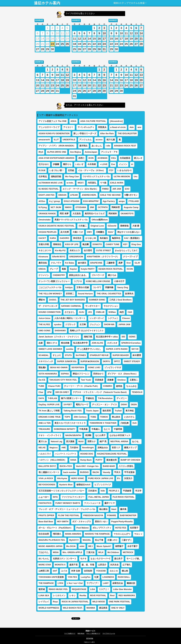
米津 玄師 (76, 571)
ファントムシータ (92, 503)
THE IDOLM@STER (127, 134)
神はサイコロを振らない (129, 232)
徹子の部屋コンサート (71, 398)
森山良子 (118, 559)
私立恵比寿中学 (80, 343)
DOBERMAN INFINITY (65, 429)
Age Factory (109, 201)
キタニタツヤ (45, 251)
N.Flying (43, 207)
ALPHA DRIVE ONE (57, 152)
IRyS (41, 152)
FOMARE (112, 515)
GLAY (137, 263)
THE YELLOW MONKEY (50, 294)
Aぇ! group (55, 201)
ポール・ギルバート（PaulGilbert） (56, 528)
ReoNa (83, 596)
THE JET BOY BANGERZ (73, 300)
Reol (112, 596)
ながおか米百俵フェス (120, 435)
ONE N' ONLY (118, 608)
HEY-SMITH (63, 522)
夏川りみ (43, 441)
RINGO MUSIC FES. (58, 589)
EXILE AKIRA (117, 183)
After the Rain (107, 134)
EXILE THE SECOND (111, 195)
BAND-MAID (109, 466)
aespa (122, 201)
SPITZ (117, 361)
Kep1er (73, 269)
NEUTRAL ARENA (119, 441)
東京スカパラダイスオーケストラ (70, 423)
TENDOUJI (137, 392)
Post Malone (83, 528)
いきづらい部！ (57, 170)
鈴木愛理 (137, 355)
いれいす (79, 164)
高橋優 (110, 380)
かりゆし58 (91, 238)
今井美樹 (92, 164)
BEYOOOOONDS (47, 485)
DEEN (134, 405)
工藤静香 (110, 263)
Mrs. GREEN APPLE (72, 552)
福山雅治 (103, 509)
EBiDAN (62, 195)
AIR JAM (117, 189)
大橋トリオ (78, 232)
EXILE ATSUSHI (72, 201)
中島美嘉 (83, 429)
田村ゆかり (98, 374)
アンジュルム (85, 140)
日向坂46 (92, 491)
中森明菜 (118, 429)
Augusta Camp (131, 207)
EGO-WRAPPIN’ (91, 201)
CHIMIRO (108, 386)
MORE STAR (45, 565)
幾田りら (67, 164)
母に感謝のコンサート (49, 472)
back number (70, 472)
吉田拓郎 (88, 571)
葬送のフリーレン (81, 374)
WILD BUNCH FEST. (73, 608)
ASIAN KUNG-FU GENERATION (54, 134)
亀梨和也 (116, 238)
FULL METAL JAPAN (99, 497)
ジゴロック (70, 324)
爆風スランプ (130, 448)
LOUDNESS (108, 577)
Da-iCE (42, 380)
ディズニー (122, 398)
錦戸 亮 (103, 441)
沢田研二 (70, 294)
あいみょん (97, 146)
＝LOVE (103, 164)
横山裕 (125, 571)
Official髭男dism (100, 220)
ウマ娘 (103, 183)
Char (41, 392)
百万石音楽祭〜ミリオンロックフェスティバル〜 (61, 491)
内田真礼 (92, 183)
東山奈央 (116, 417)
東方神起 (130, 411)
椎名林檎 (65, 343)
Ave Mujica (75, 152)
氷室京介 (128, 478)
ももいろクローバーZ (100, 559)
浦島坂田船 (56, 177)
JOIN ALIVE (97, 343)
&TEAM (74, 195)
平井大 (117, 472)
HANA (73, 460)
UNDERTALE (69, 140)
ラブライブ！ (93, 583)
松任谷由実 (44, 534)
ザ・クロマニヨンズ (48, 306)
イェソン (123, 164)
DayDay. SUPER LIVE (49, 405)
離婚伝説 (131, 583)
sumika (70, 349)
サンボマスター (92, 306)
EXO (127, 189)
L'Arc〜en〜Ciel (75, 583)
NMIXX (68, 207)
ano (139, 127)
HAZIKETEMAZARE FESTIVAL (112, 454)
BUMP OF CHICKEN (130, 460)
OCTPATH (103, 207)
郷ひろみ (112, 275)
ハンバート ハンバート (66, 454)
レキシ (72, 596)
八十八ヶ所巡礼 (126, 466)
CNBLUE (100, 312)
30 (52, 49)
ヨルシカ (114, 571)
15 (94, 39)
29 (48, 49)
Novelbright (88, 448)
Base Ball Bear (46, 522)
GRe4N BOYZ (59, 257)
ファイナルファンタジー (73, 497)
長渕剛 (88, 435)
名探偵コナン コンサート (65, 559)
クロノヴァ (56, 263)
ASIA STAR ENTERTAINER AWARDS (56, 158)
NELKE (42, 448)
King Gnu (136, 244)
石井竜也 (43, 177)
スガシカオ (112, 343)
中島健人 (96, 429)
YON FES (72, 577)
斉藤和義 (109, 287)
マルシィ (138, 534)
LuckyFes (86, 577)
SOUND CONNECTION (50, 312)
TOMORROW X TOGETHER (103, 423)
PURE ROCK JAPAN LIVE (101, 478)
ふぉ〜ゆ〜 (44, 497)
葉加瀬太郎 (112, 460)
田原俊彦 (99, 380)
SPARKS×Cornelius (131, 343)
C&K (130, 312)
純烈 (122, 312)
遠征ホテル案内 (47, 3)
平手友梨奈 (129, 472)
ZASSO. (53, 300)
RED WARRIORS (127, 596)
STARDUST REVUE (99, 355)
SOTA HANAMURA (48, 374)
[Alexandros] (116, 121)
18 (75, 44)
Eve (113, 164)
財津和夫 (129, 294)
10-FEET (68, 405)
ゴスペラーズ (98, 275)
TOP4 (67, 417)
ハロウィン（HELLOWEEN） (52, 460)
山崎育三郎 (44, 571)
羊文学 (138, 491)
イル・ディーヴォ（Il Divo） (92, 170)
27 (38, 49)
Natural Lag (57, 441)
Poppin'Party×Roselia (122, 522)
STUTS (68, 355)
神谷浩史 (77, 238)
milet (82, 546)
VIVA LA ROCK (46, 478)
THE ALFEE (44, 324)
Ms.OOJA (71, 546)
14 (89, 39)
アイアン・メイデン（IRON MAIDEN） (57, 146)
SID (123, 337)
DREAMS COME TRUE (50, 417)
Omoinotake (45, 220)
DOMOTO (97, 244)
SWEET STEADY (132, 361)
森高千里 (74, 565)
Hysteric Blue (66, 485)
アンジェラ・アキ (109, 152)
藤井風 (123, 509)
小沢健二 (83, 226)
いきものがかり (125, 170)
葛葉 (64, 269)
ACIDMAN (102, 158)
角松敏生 (104, 238)
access (99, 140)
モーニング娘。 (134, 559)
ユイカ (64, 571)
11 (75, 39)
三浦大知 (90, 552)
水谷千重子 (133, 546)
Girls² (111, 232)
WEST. (81, 183)
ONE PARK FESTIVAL (119, 602)
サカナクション (111, 306)
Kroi (129, 263)
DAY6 (41, 398)
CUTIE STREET (104, 251)
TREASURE (44, 429)
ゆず (55, 571)
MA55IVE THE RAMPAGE (97, 534)
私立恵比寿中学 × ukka (107, 337)
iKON (91, 158)
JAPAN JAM (124, 324)
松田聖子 (134, 528)
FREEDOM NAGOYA (93, 515)
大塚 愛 (136, 226)
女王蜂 (83, 324)
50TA (55, 497)
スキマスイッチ (46, 361)
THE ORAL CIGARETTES (109, 294)
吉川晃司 (88, 251)
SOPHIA (65, 374)
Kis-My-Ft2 (60, 251)
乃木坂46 (74, 448)
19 (79, 44)
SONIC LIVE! (94, 368)
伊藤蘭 (56, 164)
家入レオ (138, 158)
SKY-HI (135, 349)
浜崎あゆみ (103, 448)
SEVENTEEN (78, 368)
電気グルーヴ (82, 405)
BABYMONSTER (128, 515)
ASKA (73, 121)
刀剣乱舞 (124, 423)
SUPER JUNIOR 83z (67, 361)
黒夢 (121, 263)
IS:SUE (42, 170)
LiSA (93, 589)
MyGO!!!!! (74, 540)
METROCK (128, 552)
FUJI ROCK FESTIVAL (124, 497)
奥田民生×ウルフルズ (95, 214)
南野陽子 (119, 546)
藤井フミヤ (110, 503)
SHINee (112, 312)
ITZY (111, 170)
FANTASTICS (45, 503)
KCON (130, 269)
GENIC (132, 337)
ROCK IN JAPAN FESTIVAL (75, 602)
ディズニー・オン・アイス (104, 405)
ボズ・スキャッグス (82, 522)
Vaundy (107, 472)
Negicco (54, 448)
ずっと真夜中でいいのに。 (90, 349)
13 (84, 39)
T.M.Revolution (105, 398)
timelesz (121, 380)
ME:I (90, 546)
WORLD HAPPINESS (49, 608)
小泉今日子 (119, 281)
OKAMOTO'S (127, 214)
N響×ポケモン (131, 195)
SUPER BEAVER (121, 355)
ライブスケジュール (109, 633)
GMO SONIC (45, 331)
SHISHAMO (60, 331)
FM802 (105, 189)
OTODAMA (81, 207)
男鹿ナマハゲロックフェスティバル (71, 220)
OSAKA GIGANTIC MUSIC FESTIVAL (57, 226)
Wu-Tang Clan (72, 177)
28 (43, 49)
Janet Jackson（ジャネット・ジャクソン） (59, 337)
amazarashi (44, 140)
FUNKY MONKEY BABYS (68, 503)
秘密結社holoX (83, 485)
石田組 (71, 170)
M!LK (101, 552)
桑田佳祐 (43, 263)
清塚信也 (57, 244)
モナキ (83, 559)
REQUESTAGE (79, 589)
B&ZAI (96, 472)
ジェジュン (95, 324)
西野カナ (92, 441)
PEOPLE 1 (114, 491)
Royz (55, 602)
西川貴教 (70, 441)
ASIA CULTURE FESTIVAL (93, 121)
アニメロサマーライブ (49, 127)
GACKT (42, 238)
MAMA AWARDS (73, 534)
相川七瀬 (111, 140)
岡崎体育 (116, 207)
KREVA (42, 269)
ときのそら (129, 417)
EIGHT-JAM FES (47, 195)
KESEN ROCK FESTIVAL (111, 269)
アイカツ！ (68, 127)
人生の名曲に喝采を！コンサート (70, 318)
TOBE (93, 417)
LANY (106, 583)
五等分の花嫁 (83, 287)
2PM (49, 392)
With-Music (81, 633)
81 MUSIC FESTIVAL (49, 189)
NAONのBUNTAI (73, 435)
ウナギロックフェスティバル (96, 177)
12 (79, 39)
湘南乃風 (88, 337)
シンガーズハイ (97, 318)
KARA (53, 238)
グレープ (54, 269)
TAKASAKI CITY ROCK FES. (63, 380)
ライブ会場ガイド (70, 633)
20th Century (80, 417)
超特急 (119, 386)
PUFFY (99, 460)
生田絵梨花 (125, 158)
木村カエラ (75, 251)
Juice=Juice (44, 318)
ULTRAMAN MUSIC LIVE (51, 183)
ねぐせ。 (136, 441)
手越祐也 (90, 398)
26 (67, 44)
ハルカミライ (45, 454)
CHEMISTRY (59, 275)
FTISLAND (134, 201)
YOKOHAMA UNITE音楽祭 (51, 577)
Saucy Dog (123, 287)
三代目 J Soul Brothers (120, 300)
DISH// (124, 405)
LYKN (60, 583)
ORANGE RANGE (47, 214)
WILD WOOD (99, 602)
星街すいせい (101, 522)
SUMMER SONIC (97, 300)
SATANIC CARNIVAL (71, 306)
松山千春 (99, 540)
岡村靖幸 (113, 214)
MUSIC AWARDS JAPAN (50, 546)
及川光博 (65, 232)
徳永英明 (107, 411)
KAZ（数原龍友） (133, 238)
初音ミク (116, 448)
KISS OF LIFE (72, 244)
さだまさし (70, 312)
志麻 (41, 343)
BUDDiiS (84, 472)
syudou (58, 324)
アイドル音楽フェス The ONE (53, 121)
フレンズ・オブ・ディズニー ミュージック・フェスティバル (67, 509)
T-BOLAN (52, 398)
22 (94, 44)
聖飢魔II (42, 368)
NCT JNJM (56, 207)
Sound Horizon (85, 294)
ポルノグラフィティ (102, 528)
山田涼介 (102, 565)
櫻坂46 (42, 300)
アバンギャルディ (86, 127)
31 (104, 49)
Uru (136, 177)
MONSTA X (60, 565)
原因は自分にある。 (78, 275)
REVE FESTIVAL (98, 596)
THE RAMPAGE (46, 583)
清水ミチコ (52, 343)
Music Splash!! (104, 546)
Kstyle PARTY (88, 269)
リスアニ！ (104, 589)
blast (114, 509)
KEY (125, 244)
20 (84, 44)
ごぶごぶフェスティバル (50, 287)
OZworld (112, 226)
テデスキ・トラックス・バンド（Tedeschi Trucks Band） (100, 392)
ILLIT (56, 140)
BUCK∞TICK (66, 466)
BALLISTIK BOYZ (47, 466)
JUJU (81, 312)
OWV (89, 232)
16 (99, 39)
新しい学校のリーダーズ (85, 134)
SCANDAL (44, 355)
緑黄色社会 (118, 583)
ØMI (92, 207)
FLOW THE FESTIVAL (69, 515)
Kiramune (43, 257)
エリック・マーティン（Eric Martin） (80, 189)
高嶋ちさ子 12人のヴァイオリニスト (87, 331)
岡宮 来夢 (64, 214)
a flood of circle (118, 127)
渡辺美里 (103, 608)
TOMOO (104, 417)
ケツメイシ (44, 275)
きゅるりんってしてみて (126, 251)
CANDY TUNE (113, 244)
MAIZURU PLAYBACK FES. (52, 540)
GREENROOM (76, 257)
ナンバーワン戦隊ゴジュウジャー (54, 281)
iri (132, 164)
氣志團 (86, 244)
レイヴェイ (44, 602)
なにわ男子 (100, 435)
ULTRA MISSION (122, 177)
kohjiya (69, 287)
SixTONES (81, 355)
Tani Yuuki (86, 380)
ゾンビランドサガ (113, 368)
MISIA (56, 552)
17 (104, 39)
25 (62, 44)
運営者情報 (90, 638)
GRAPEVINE (96, 263)
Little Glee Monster (122, 589)
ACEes (42, 201)
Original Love (97, 226)
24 (57, 44)
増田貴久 (57, 534)
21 (89, 44)
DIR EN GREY (62, 392)
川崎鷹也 (100, 232)
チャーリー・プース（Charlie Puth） (82, 386)
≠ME (64, 448)
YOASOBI (101, 571)
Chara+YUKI (54, 386)
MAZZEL (87, 540)
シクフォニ (113, 318)
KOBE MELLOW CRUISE (98, 281)
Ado (132, 127)
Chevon (126, 318)
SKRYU (106, 361)
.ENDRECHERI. (89, 195)
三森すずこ (127, 540)
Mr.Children (113, 552)
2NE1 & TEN (45, 423)
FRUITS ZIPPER (46, 515)
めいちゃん (44, 559)
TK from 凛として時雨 (49, 411)
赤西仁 (81, 158)
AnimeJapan (91, 152)
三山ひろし (44, 552)
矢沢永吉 (114, 565)
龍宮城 (42, 589)
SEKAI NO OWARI (59, 368)
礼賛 (96, 577)
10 (104, 33)
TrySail (118, 411)
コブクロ (78, 281)
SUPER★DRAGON (90, 361)
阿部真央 (102, 127)
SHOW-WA (109, 324)
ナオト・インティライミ (50, 435)
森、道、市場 (88, 565)
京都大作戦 (44, 244)
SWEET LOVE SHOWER (50, 349)
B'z (119, 478)
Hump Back (86, 460)
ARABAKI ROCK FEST (125, 146)
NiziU (81, 441)
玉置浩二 (134, 380)
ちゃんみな (131, 386)
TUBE (41, 386)
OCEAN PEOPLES (48, 232)
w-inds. (70, 183)
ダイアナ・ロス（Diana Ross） (123, 374)
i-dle (108, 146)
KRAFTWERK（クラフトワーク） (103, 257)
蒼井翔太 (83, 146)
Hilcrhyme (62, 478)
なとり (107, 429)
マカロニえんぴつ (122, 534)
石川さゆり (44, 164)
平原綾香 (127, 491)
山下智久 (127, 565)
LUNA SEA (44, 596)
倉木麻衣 (82, 263)
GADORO (64, 238)
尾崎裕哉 (124, 226)
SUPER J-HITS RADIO (117, 349)
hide (103, 491)
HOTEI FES (121, 528)
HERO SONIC (78, 478)
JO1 (90, 312)
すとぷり (57, 355)
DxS (135, 423)
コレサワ (97, 287)
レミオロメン (59, 596)
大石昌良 (77, 214)
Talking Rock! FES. (73, 411)
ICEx (114, 158)
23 (52, 44)
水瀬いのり (112, 540)
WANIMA (91, 608)
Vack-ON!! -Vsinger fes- (87, 466)
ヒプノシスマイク (103, 485)
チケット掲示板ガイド (93, 633)
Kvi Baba (70, 263)
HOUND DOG (87, 454)
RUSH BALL (124, 577)
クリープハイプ (130, 257)
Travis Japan (92, 411)
